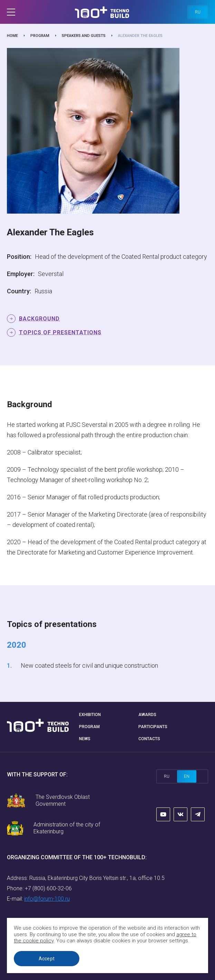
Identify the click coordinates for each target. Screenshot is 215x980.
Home (12, 36)
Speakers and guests (84, 36)
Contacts (149, 739)
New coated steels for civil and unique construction (89, 665)
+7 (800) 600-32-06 (48, 888)
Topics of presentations (60, 332)
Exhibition (90, 715)
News (85, 739)
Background (39, 319)
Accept (47, 959)
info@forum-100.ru (47, 899)
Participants (153, 727)
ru (198, 12)
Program (40, 36)
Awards (147, 715)
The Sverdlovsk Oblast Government (63, 800)
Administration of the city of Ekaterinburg (67, 828)
